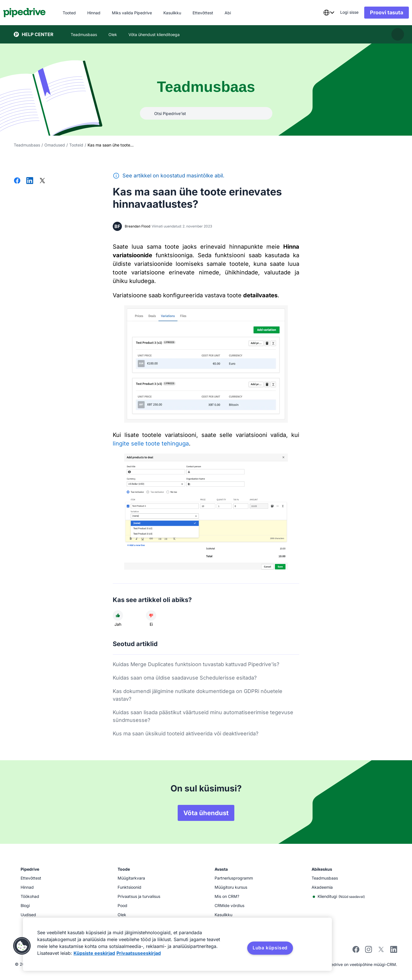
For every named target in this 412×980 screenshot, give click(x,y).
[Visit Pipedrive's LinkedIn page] (394, 950)
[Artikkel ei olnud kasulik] (151, 615)
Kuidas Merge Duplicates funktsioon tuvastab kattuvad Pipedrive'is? (196, 664)
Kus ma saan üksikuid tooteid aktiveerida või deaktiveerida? (186, 733)
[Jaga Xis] (42, 181)
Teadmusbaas (27, 145)
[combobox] (318, 13)
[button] (22, 946)
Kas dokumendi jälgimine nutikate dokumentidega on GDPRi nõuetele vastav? (198, 695)
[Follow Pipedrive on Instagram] (369, 951)
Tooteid (76, 145)
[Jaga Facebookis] (17, 181)
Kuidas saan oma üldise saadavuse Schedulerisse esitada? (185, 678)
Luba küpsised (270, 948)
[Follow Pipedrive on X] (381, 951)
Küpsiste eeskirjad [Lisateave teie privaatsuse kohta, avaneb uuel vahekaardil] (94, 953)
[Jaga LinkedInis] (30, 181)
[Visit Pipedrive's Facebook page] (356, 951)
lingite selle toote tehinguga (151, 444)
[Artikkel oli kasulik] (118, 615)
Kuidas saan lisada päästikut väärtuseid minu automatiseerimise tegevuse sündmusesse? (203, 716)
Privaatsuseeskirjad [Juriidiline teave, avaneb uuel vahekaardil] (139, 953)
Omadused (55, 145)
